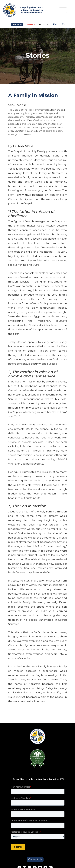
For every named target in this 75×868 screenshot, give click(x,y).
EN (55, 24)
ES (63, 24)
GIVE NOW (17, 24)
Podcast (44, 25)
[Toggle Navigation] (63, 10)
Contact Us (35, 859)
